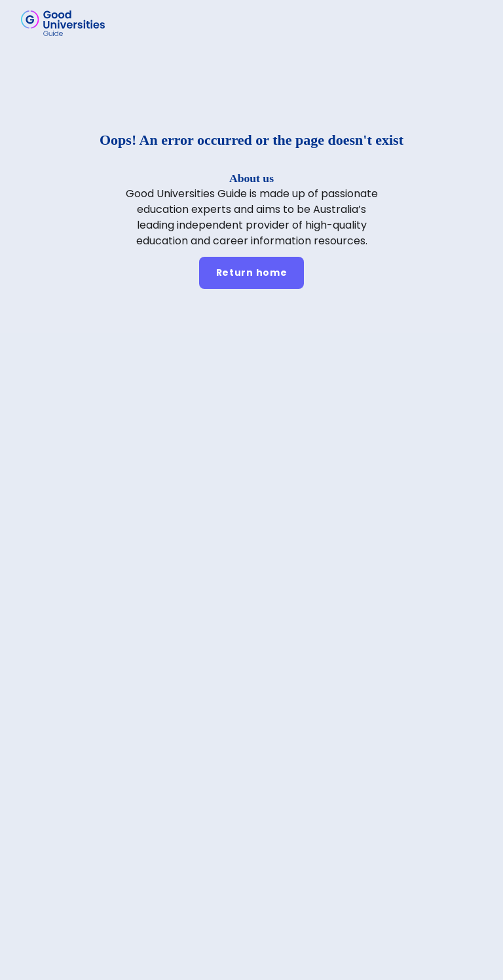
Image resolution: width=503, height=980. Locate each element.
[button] (474, 23)
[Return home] (252, 273)
